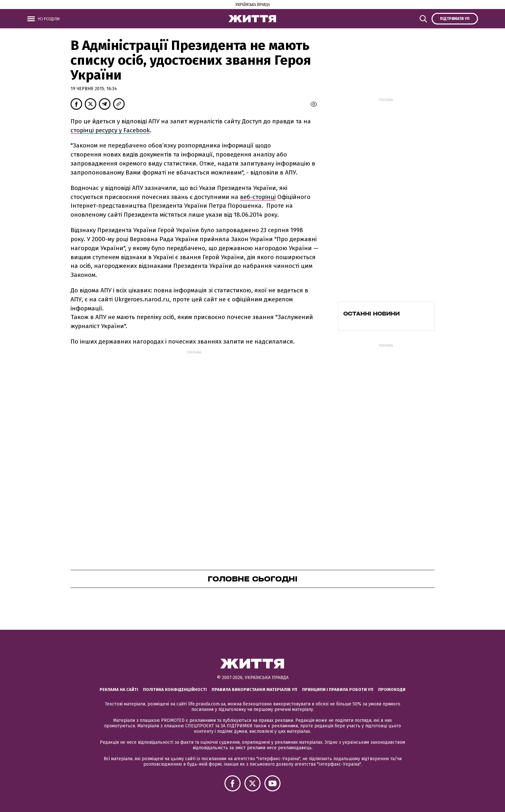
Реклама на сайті (119, 689)
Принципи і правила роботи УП (338, 689)
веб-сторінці (258, 197)
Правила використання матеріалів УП (254, 689)
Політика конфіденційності (175, 689)
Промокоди (392, 689)
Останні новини (372, 314)
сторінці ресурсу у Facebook (110, 130)
